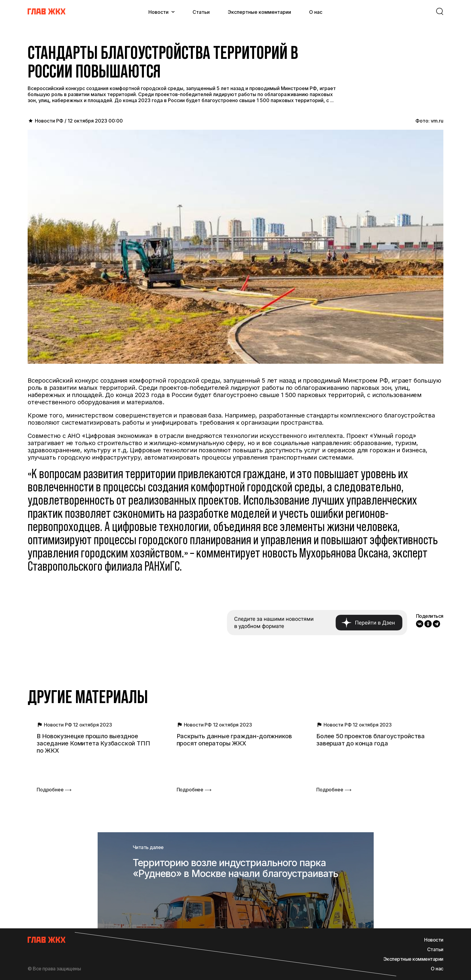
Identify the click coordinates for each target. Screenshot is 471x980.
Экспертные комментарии (259, 12)
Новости (158, 12)
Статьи (201, 12)
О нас (316, 12)
